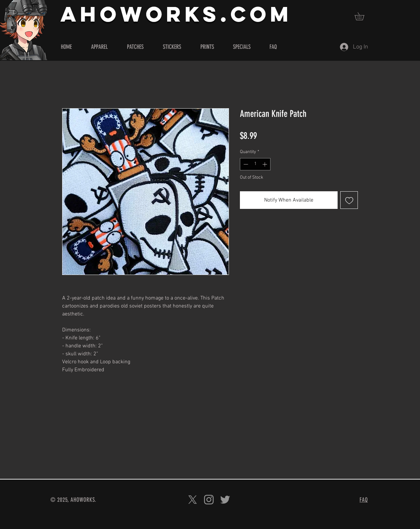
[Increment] (265, 164)
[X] (193, 500)
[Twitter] (225, 500)
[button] (363, 16)
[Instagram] (209, 500)
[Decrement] (245, 164)
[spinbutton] (255, 164)
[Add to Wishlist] (349, 200)
